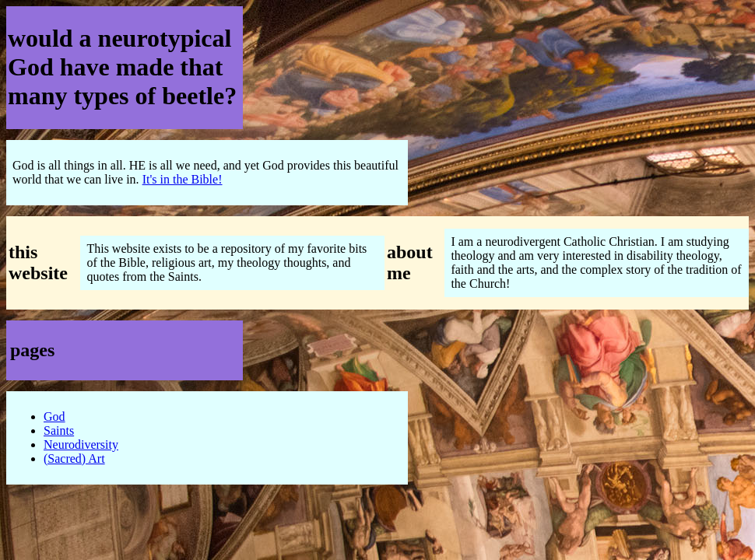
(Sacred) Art (74, 458)
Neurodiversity (81, 444)
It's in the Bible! (183, 179)
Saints (59, 430)
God (54, 416)
